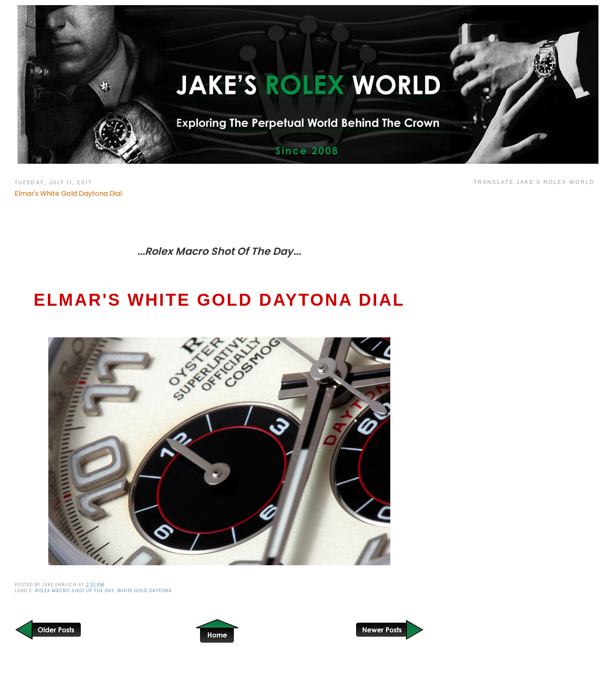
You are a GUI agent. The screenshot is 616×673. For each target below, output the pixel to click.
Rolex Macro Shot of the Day (75, 591)
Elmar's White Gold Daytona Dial (68, 193)
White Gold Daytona (144, 591)
